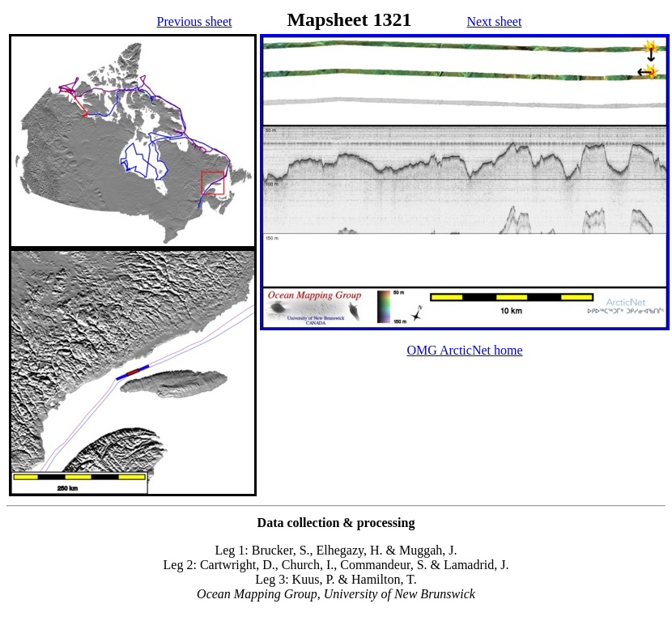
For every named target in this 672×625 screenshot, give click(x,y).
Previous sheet (195, 21)
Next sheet (494, 21)
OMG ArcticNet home (464, 350)
